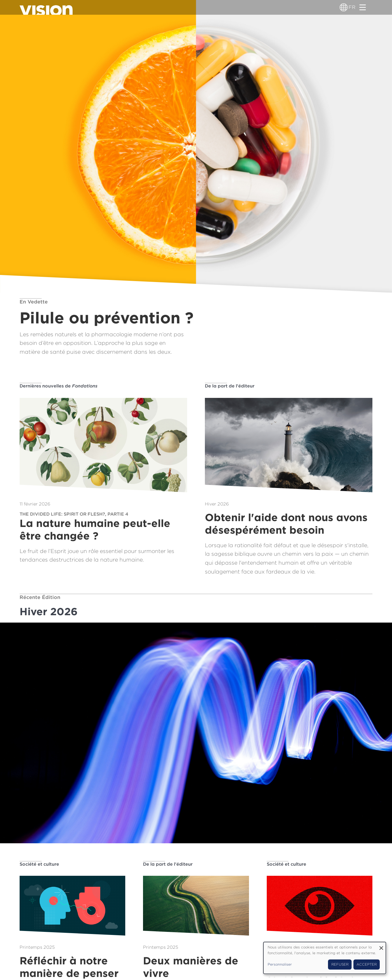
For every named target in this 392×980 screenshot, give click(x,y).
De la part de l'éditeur (230, 386)
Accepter (367, 964)
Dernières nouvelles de (58, 386)
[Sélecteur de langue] (344, 7)
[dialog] (325, 958)
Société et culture (39, 864)
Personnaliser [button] (280, 964)
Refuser (340, 964)
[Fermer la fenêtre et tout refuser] (381, 946)
